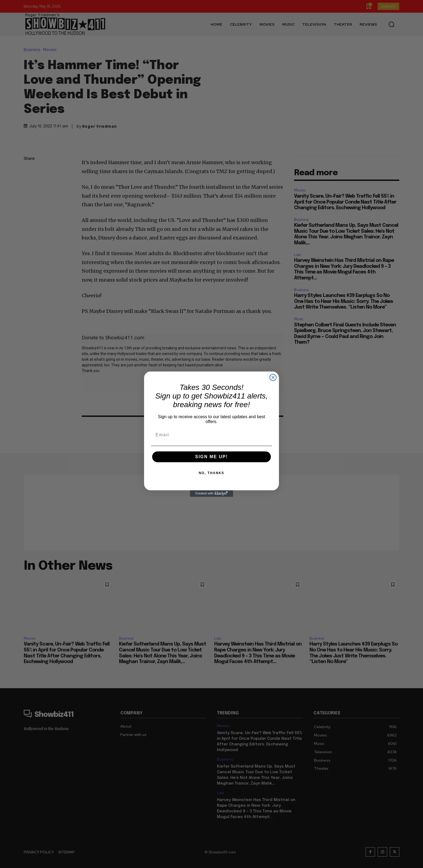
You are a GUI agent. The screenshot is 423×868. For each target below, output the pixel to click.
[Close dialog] (273, 377)
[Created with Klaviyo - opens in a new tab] (211, 494)
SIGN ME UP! (211, 457)
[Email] (211, 435)
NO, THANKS (212, 473)
